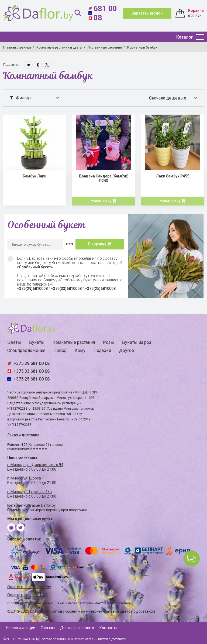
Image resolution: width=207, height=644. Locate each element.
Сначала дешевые (168, 98)
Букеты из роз (137, 342)
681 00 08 (105, 13)
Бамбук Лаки (34, 176)
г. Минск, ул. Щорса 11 (27, 478)
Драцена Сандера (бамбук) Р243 (103, 178)
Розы (108, 342)
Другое (127, 350)
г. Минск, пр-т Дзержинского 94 (35, 465)
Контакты (108, 628)
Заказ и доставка (23, 435)
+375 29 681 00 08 (32, 363)
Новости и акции (21, 628)
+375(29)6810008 (32, 289)
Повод (60, 350)
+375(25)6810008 (100, 289)
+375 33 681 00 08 (32, 371)
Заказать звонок (147, 13)
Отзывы (48, 628)
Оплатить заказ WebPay (29, 587)
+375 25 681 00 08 (32, 379)
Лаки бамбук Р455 (173, 176)
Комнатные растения (74, 342)
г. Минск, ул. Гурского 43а (30, 492)
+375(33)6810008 (66, 289)
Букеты (37, 342)
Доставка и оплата (77, 628)
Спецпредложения (26, 350)
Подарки (102, 350)
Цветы (14, 342)
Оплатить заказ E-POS (27, 595)
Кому (80, 350)
